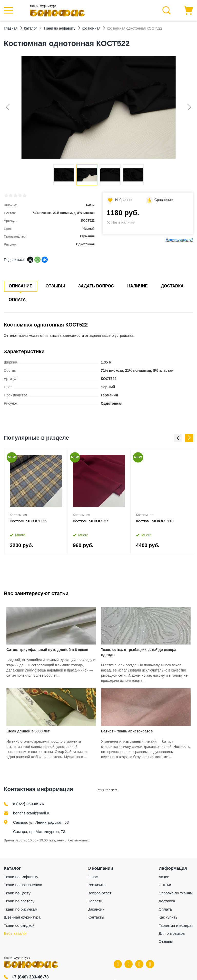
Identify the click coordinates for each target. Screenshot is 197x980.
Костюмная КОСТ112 (29, 521)
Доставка (172, 286)
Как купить (168, 917)
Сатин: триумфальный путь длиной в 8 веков (47, 650)
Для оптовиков (172, 933)
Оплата (17, 300)
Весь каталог (16, 933)
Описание (21, 286)
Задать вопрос (96, 286)
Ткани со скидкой (19, 925)
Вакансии (96, 909)
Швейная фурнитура (22, 917)
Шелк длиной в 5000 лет (28, 731)
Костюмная (18, 515)
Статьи (165, 885)
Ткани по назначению (23, 885)
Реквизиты (97, 885)
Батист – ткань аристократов (127, 731)
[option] (36, 502)
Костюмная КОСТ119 (155, 521)
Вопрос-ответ (99, 893)
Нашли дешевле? (179, 239)
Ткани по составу (19, 901)
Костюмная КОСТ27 (91, 521)
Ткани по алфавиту (21, 877)
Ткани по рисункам (21, 909)
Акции (164, 877)
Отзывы (55, 286)
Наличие (137, 286)
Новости (95, 901)
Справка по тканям (175, 893)
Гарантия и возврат (176, 925)
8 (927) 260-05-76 (28, 804)
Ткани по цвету (17, 893)
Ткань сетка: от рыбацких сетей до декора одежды (139, 652)
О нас (93, 877)
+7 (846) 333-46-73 (30, 977)
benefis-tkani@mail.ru (32, 813)
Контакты (96, 917)
